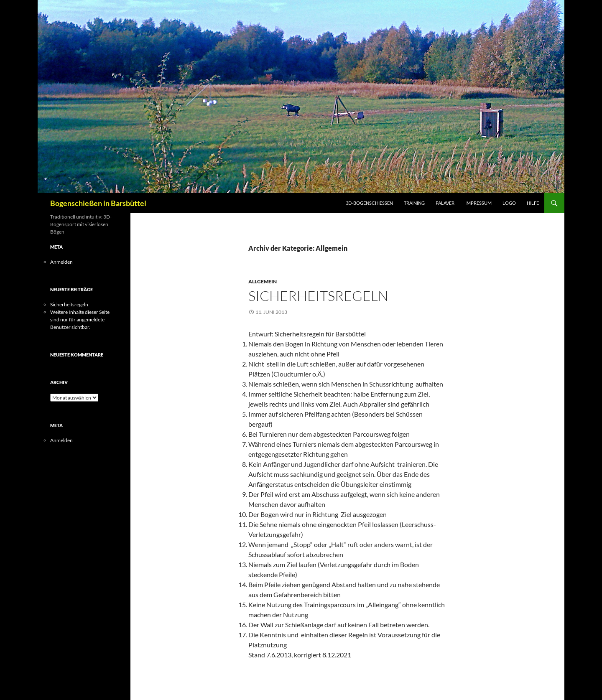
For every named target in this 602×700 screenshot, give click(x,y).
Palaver (445, 203)
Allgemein (263, 281)
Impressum (478, 203)
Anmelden (61, 262)
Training (414, 203)
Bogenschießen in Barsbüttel (98, 203)
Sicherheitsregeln (318, 296)
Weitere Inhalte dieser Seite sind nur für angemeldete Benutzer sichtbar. (80, 319)
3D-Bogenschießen (369, 203)
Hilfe (533, 203)
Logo (509, 203)
